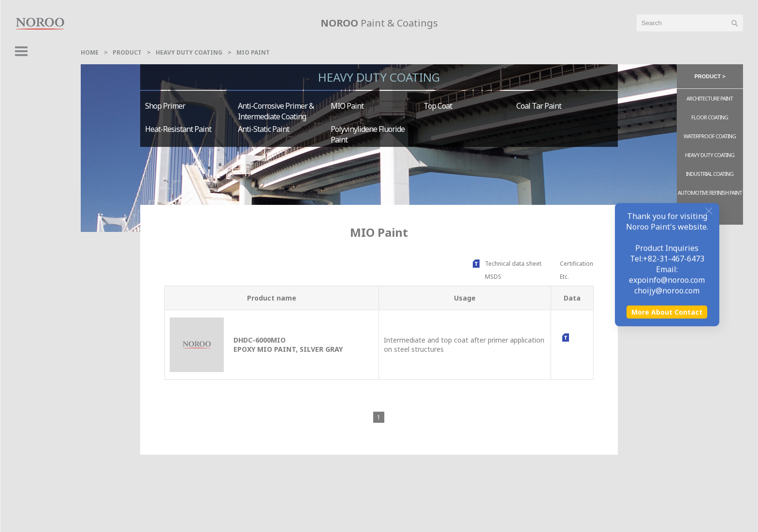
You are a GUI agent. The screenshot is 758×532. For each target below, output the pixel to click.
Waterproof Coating (710, 136)
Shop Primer (165, 106)
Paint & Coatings (379, 23)
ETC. (710, 213)
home (90, 52)
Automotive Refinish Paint (710, 193)
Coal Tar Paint (539, 106)
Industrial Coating (710, 174)
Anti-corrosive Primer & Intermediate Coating (276, 111)
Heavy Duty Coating (189, 52)
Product (127, 52)
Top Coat (438, 106)
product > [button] (710, 76)
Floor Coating (710, 117)
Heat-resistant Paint (178, 129)
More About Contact (667, 511)
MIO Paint (253, 52)
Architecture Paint (710, 98)
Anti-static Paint (263, 129)
